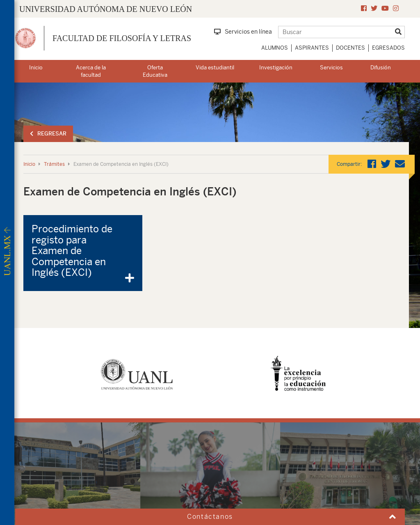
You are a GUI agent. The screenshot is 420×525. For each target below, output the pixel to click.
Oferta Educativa (155, 71)
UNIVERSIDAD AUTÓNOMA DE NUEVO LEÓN (106, 9)
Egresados (388, 48)
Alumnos (275, 48)
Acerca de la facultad (91, 71)
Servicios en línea (243, 32)
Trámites (54, 164)
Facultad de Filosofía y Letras (122, 38)
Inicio (36, 68)
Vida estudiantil (215, 68)
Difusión (381, 68)
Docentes (350, 48)
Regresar (48, 134)
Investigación (276, 68)
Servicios (331, 68)
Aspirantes (312, 48)
